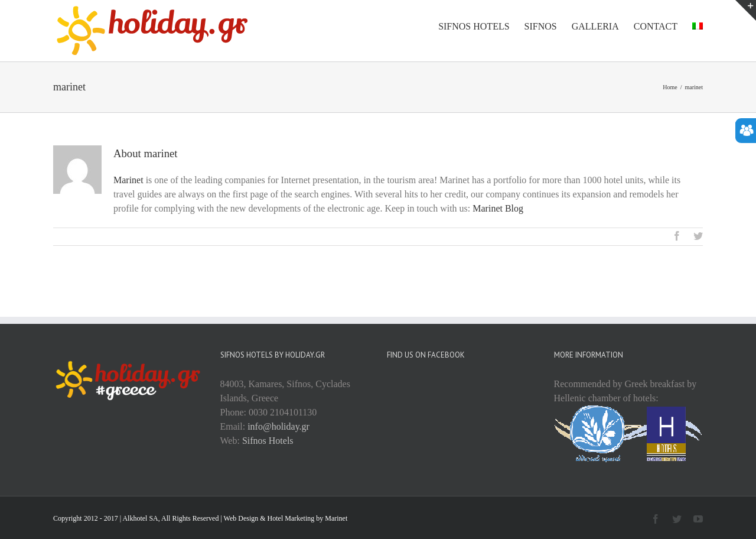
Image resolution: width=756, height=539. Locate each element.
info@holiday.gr (278, 426)
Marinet (128, 180)
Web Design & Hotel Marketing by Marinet (286, 518)
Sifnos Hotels (268, 441)
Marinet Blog (498, 208)
